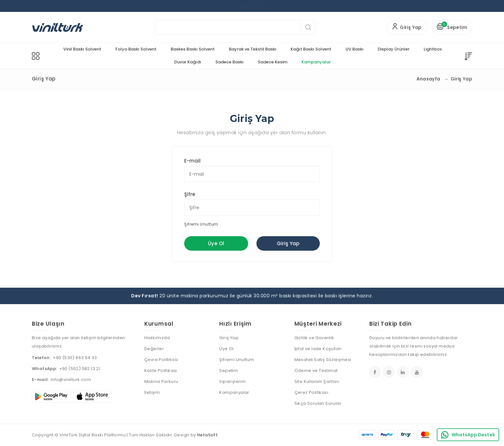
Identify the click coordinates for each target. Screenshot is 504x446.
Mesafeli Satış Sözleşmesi (323, 360)
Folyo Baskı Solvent (136, 49)
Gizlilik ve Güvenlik (314, 338)
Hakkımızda (157, 338)
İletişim (152, 392)
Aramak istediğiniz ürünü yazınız (171, 27)
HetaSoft (207, 435)
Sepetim (229, 371)
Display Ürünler (394, 49)
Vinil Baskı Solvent (82, 49)
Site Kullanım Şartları (317, 381)
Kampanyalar (316, 62)
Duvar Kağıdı (188, 62)
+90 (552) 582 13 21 (80, 369)
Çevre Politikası (161, 360)
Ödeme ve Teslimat (316, 371)
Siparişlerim (232, 381)
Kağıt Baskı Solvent (311, 49)
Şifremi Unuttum (201, 224)
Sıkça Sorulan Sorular (318, 403)
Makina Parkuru (161, 381)
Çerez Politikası (311, 392)
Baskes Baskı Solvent (193, 49)
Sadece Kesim (273, 62)
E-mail (192, 161)
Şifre (190, 194)
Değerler (154, 349)
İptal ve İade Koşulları (318, 349)
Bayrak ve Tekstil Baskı (253, 49)
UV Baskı (355, 49)
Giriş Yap (288, 243)
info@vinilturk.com (71, 380)
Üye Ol (216, 243)
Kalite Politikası (161, 371)
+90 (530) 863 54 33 (75, 358)
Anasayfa (428, 79)
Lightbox (433, 49)
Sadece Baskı (230, 62)
